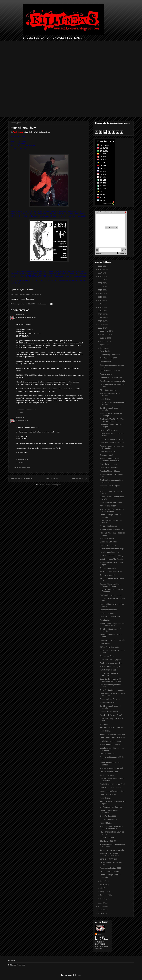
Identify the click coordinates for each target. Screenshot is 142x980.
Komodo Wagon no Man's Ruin (112, 529)
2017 (100, 297)
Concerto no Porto (107, 656)
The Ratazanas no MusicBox (111, 663)
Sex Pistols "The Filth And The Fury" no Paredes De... (112, 420)
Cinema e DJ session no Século (112, 640)
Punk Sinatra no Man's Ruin (111, 502)
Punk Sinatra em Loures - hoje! (112, 549)
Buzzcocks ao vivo (107, 538)
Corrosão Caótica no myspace (112, 690)
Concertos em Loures (108, 610)
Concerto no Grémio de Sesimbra (109, 674)
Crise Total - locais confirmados (112, 443)
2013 (100, 311)
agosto (103, 345)
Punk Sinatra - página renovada (112, 381)
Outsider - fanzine (107, 837)
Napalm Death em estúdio (110, 371)
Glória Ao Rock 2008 (108, 816)
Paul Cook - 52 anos (108, 545)
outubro (103, 338)
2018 (100, 293)
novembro (104, 334)
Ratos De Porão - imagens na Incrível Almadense (111, 827)
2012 (100, 314)
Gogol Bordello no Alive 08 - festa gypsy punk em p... (111, 680)
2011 (100, 318)
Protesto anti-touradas (108, 526)
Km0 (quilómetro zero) (109, 506)
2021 (100, 283)
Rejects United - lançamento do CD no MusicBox (112, 625)
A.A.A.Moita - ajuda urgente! (111, 595)
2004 (100, 913)
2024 (100, 273)
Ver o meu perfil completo (102, 948)
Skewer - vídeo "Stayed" (109, 430)
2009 (100, 325)
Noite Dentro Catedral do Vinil (111, 768)
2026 (100, 266)
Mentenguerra (105, 362)
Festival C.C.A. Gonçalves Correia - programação (110, 854)
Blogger (78, 975)
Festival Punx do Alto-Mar (110, 617)
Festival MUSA (106, 823)
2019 (100, 290)
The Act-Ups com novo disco (111, 377)
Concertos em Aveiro (108, 568)
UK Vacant (104, 724)
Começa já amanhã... (108, 575)
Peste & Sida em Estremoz (110, 788)
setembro (104, 341)
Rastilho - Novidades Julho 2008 (113, 734)
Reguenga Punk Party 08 (110, 699)
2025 (100, 269)
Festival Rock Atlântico (109, 468)
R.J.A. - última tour (107, 775)
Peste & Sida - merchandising (111, 556)
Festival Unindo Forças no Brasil (113, 784)
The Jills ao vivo (106, 374)
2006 (100, 906)
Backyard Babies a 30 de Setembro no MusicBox (110, 460)
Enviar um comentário (22, 467)
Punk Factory (105, 620)
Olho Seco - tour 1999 (108, 358)
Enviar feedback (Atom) (54, 485)
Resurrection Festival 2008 (110, 868)
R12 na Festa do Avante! (109, 647)
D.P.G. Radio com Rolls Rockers (112, 439)
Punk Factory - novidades (110, 355)
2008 (100, 328)
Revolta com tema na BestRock (112, 727)
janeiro (103, 899)
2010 (100, 321)
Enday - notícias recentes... (110, 745)
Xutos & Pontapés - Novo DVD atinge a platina (112, 510)
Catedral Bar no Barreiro (109, 712)
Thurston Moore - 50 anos (110, 471)
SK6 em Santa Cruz (108, 754)
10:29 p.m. (20, 463)
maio (102, 885)
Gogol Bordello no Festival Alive (112, 738)
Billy (18, 314)
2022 (100, 280)
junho (103, 881)
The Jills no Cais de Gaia (110, 552)
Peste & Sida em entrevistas (111, 572)
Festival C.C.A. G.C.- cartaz (111, 741)
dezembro (104, 331)
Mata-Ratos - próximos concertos (109, 811)
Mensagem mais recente (21, 478)
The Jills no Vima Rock (109, 772)
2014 (100, 307)
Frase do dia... (105, 351)
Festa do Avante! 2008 (109, 464)
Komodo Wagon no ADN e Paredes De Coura (110, 585)
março (103, 892)
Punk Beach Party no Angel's (111, 715)
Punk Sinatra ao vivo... (109, 703)
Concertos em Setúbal (109, 820)
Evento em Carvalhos (108, 542)
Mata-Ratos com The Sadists (111, 559)
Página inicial (52, 478)
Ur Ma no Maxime (107, 613)
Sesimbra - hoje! (106, 455)
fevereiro (104, 895)
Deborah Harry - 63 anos (109, 871)
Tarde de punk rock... (108, 452)
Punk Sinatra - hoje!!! (108, 670)
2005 (100, 910)
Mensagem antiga (79, 478)
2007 (100, 903)
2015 (100, 304)
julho (102, 348)
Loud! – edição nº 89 (108, 795)
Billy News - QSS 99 (108, 841)
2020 (100, 287)
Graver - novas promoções (110, 666)
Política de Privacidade (17, 965)
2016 (100, 300)
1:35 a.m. (20, 413)
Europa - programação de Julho (112, 850)
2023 (100, 276)
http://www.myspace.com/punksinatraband (26, 294)
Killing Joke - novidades (109, 390)
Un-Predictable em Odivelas (111, 807)
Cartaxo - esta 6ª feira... (109, 859)
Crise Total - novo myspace (110, 660)
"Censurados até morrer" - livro (112, 791)
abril (102, 888)
